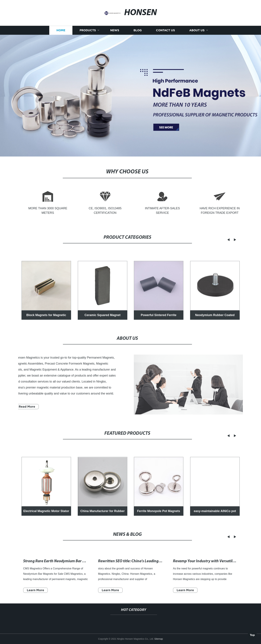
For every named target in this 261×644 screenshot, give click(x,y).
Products (88, 31)
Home (61, 31)
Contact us (165, 31)
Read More (25, 407)
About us (197, 31)
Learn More (35, 595)
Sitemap (159, 639)
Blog (138, 31)
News (115, 31)
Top (252, 634)
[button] (226, 240)
